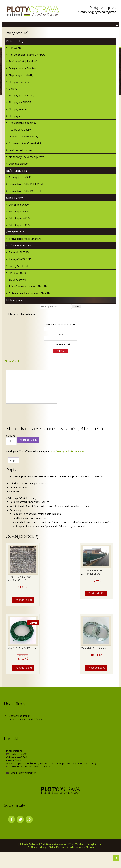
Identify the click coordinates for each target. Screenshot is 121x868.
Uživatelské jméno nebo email (61, 324)
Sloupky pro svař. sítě (22, 96)
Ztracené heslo (12, 361)
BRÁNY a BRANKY (17, 171)
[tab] (13, 460)
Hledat (76, 307)
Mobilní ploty (14, 300)
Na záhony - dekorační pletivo (27, 157)
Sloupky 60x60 (17, 273)
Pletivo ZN (15, 48)
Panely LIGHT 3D (19, 252)
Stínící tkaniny (14, 198)
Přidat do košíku (28, 440)
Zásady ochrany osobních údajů (25, 719)
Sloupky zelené (18, 109)
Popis (13, 460)
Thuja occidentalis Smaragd (25, 239)
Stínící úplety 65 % (19, 218)
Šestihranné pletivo (20, 150)
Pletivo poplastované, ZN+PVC (27, 55)
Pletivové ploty (15, 41)
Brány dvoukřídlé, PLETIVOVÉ (26, 184)
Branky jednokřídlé (20, 177)
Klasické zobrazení (76, 847)
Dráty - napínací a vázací (23, 68)
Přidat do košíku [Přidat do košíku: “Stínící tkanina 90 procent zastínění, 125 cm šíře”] (96, 593)
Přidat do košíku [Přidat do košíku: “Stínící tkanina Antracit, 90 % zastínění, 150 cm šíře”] (23, 600)
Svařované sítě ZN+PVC (23, 61)
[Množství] (11, 441)
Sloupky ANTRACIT (20, 102)
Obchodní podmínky (19, 716)
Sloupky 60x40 (17, 280)
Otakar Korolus (56, 847)
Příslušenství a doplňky (22, 123)
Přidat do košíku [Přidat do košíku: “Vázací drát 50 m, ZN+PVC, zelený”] (23, 668)
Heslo (61, 334)
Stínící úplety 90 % (19, 225)
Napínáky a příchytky (21, 75)
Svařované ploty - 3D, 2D (21, 246)
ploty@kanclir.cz (27, 773)
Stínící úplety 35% (19, 205)
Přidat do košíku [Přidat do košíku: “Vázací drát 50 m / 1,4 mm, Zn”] (96, 668)
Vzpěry (13, 89)
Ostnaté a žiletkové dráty (24, 137)
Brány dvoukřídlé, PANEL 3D (26, 191)
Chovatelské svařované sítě (25, 143)
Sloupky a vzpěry (19, 82)
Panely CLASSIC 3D (20, 259)
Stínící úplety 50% (19, 211)
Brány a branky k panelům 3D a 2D (29, 293)
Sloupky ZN (16, 116)
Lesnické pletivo (18, 164)
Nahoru (90, 847)
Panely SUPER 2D (19, 266)
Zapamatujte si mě (61, 344)
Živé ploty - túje (15, 232)
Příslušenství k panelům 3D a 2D (28, 286)
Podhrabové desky (20, 130)
